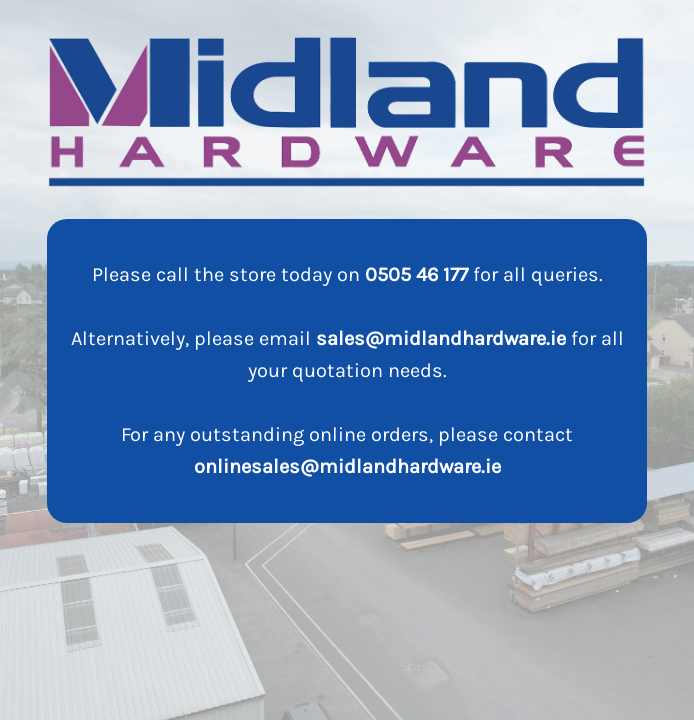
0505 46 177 (416, 274)
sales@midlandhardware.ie (441, 338)
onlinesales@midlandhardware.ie (347, 466)
